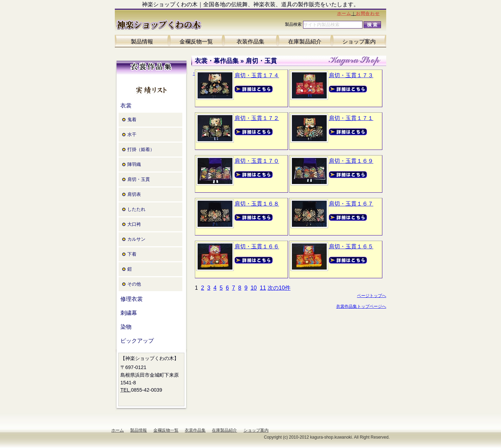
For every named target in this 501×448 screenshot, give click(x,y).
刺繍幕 (129, 313)
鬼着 (132, 119)
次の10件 (279, 288)
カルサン (136, 239)
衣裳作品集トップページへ (361, 306)
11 (263, 288)
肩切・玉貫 (139, 179)
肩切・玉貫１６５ (351, 246)
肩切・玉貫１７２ (257, 118)
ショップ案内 (359, 42)
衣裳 (126, 106)
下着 (132, 254)
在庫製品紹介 (305, 42)
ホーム (344, 14)
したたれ (136, 209)
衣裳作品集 (195, 430)
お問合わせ (368, 14)
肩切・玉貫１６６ (257, 246)
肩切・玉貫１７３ (351, 75)
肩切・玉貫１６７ (351, 204)
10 (254, 288)
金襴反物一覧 (196, 42)
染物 (126, 327)
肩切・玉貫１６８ (257, 204)
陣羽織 (134, 164)
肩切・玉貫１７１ (351, 118)
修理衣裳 (132, 299)
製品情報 (142, 42)
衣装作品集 (250, 42)
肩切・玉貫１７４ (257, 75)
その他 (134, 284)
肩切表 (134, 194)
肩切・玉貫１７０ (257, 161)
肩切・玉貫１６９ (351, 161)
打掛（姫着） (141, 149)
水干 (132, 134)
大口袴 (134, 224)
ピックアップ (137, 341)
